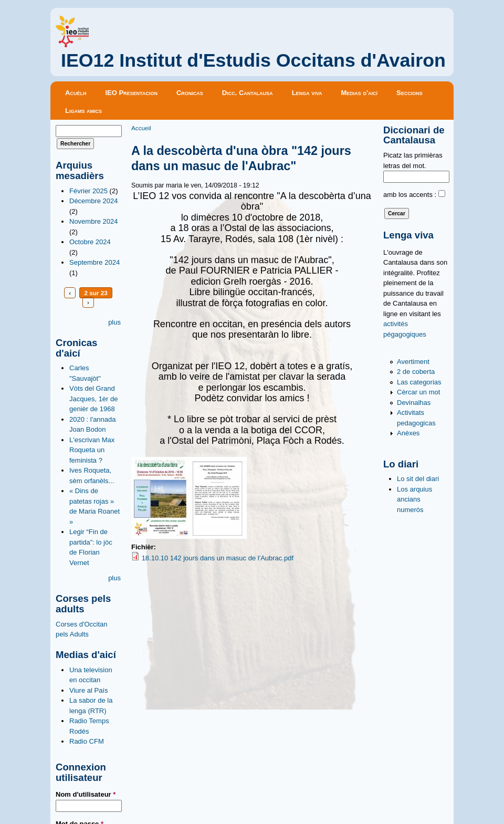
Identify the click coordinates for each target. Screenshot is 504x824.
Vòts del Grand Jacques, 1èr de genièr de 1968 (94, 399)
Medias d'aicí (360, 93)
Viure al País (88, 690)
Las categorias (419, 382)
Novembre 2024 (94, 221)
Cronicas (190, 93)
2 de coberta (416, 372)
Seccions (409, 93)
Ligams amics (83, 111)
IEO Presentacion (131, 93)
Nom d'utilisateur (86, 794)
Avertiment (413, 362)
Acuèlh (76, 93)
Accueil (141, 128)
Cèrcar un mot (418, 392)
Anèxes (408, 433)
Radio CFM (87, 741)
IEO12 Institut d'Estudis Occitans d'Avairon (253, 60)
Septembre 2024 (94, 262)
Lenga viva (307, 93)
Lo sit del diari (418, 479)
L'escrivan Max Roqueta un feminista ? (92, 450)
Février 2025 (88, 191)
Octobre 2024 (90, 242)
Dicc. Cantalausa (248, 93)
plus (114, 322)
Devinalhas (414, 403)
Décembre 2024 (94, 201)
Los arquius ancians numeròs (414, 499)
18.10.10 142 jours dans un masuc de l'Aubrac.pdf (218, 558)
